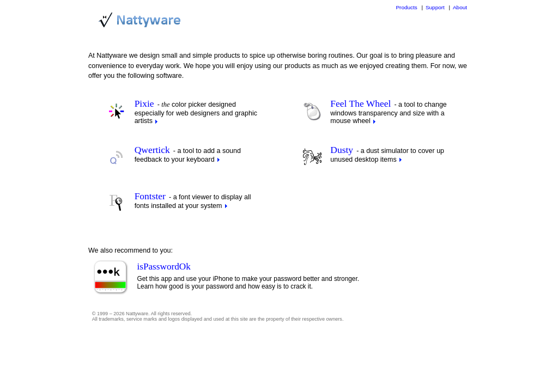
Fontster (150, 196)
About (460, 7)
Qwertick (152, 150)
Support (435, 7)
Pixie (144, 103)
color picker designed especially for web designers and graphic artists (196, 113)
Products (406, 7)
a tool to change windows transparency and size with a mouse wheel (388, 113)
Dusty (342, 150)
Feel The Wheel (360, 103)
